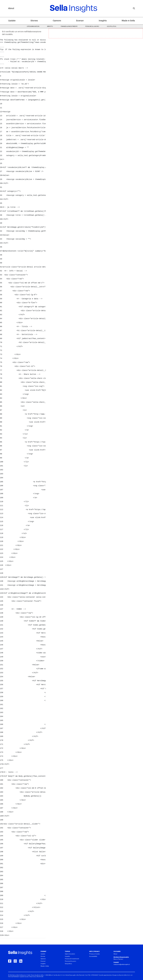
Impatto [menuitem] (50, 26)
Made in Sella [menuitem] (128, 21)
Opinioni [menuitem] (57, 21)
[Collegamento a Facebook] (10, 961)
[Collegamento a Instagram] (15, 961)
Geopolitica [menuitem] (112, 26)
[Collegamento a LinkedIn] (21, 961)
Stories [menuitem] (34, 21)
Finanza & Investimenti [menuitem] (69, 26)
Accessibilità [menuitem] (93, 956)
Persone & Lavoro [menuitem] (92, 26)
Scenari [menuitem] (80, 21)
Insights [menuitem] (103, 21)
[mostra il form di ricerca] (134, 8)
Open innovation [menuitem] (33, 26)
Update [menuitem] (12, 21)
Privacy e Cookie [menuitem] (94, 954)
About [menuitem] (115, 954)
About (11, 8)
